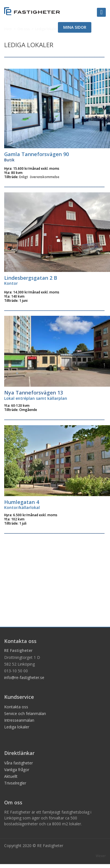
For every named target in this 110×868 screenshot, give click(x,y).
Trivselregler (15, 783)
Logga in (108, 1)
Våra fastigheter (19, 763)
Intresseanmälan (19, 720)
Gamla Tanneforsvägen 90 (36, 154)
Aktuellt (11, 776)
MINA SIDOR (75, 27)
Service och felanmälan (25, 713)
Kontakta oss (16, 707)
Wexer (101, 856)
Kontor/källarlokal (22, 507)
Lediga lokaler (17, 727)
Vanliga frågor (17, 770)
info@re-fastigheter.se (24, 677)
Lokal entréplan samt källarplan (36, 398)
